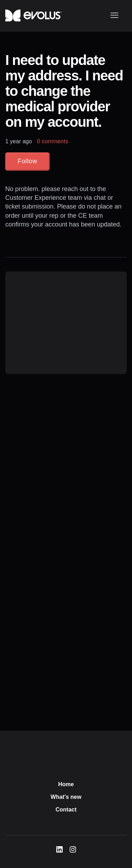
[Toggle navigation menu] (114, 15)
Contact (66, 810)
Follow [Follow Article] (27, 161)
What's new (66, 797)
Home (66, 784)
